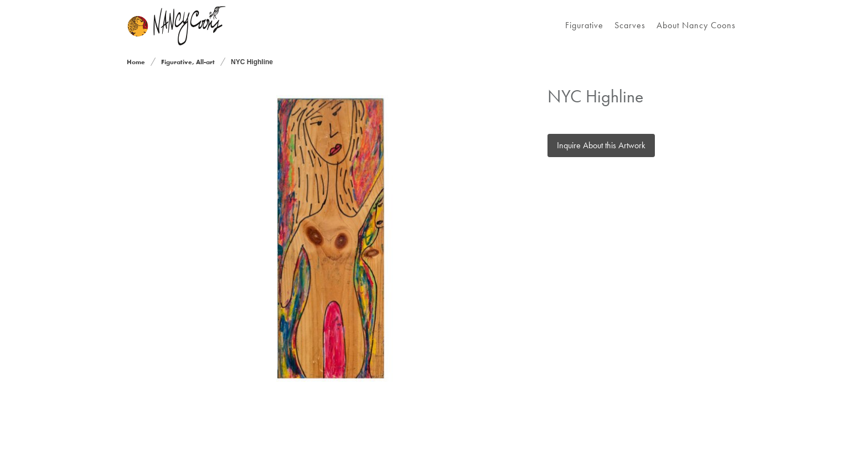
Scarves (630, 25)
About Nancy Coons (696, 25)
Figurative (584, 25)
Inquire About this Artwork (601, 145)
